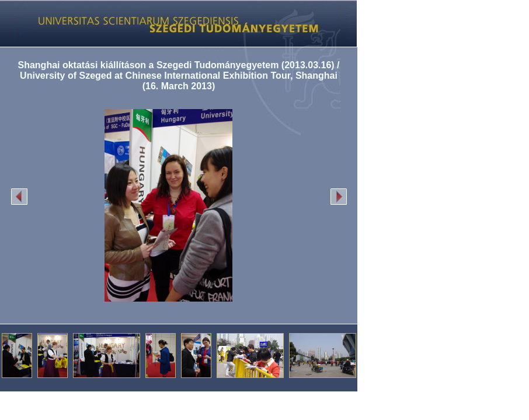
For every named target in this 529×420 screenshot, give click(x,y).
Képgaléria (174, 23)
